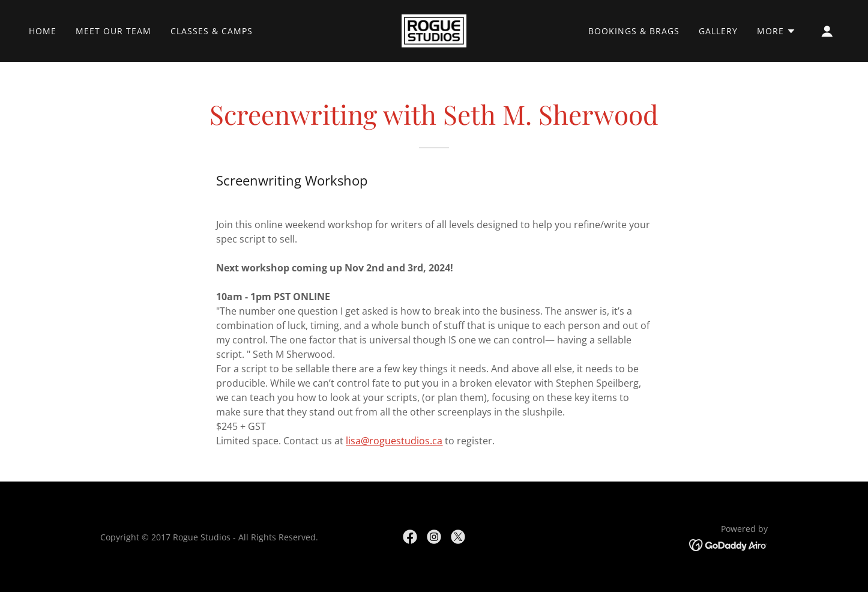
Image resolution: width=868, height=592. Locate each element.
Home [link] (43, 31)
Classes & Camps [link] (212, 31)
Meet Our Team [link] (113, 31)
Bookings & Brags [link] (634, 31)
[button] (776, 31)
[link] (434, 30)
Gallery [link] (718, 31)
